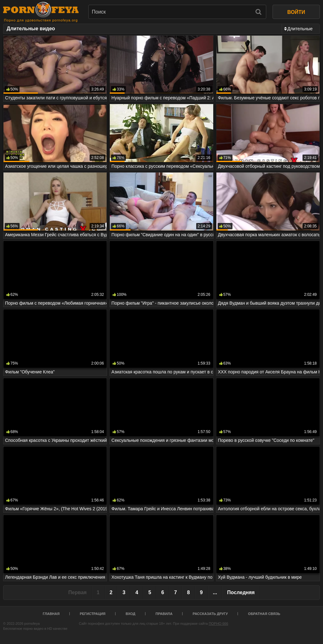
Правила (164, 614)
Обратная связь (264, 614)
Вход (130, 614)
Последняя (241, 592)
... (215, 592)
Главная (51, 614)
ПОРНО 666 (219, 624)
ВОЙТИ (296, 12)
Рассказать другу (210, 614)
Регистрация (93, 614)
